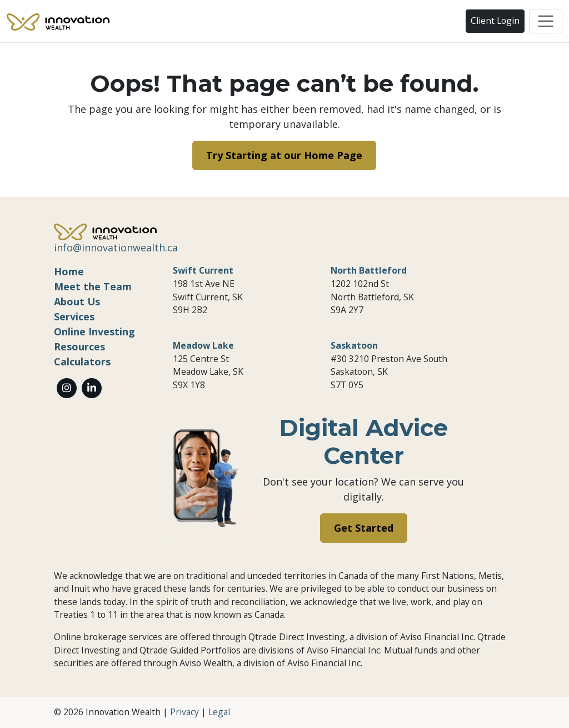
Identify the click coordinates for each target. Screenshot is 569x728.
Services (74, 316)
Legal (219, 712)
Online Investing (94, 331)
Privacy (184, 712)
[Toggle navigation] (546, 21)
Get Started (364, 528)
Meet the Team (93, 286)
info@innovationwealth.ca (116, 247)
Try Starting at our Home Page (284, 155)
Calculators (82, 361)
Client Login (495, 21)
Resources (79, 346)
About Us (77, 301)
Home (69, 271)
